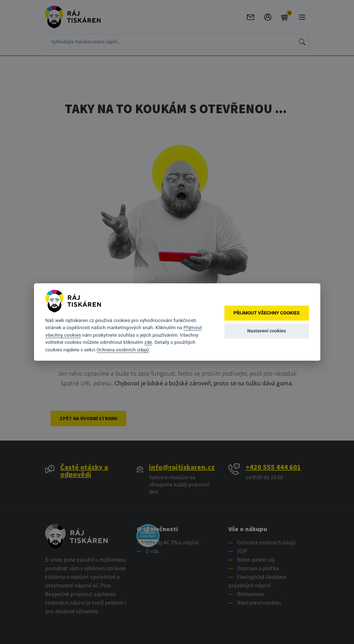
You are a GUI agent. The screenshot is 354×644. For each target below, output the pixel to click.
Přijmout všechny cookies (266, 313)
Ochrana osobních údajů (123, 350)
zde (148, 342)
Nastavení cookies (267, 331)
